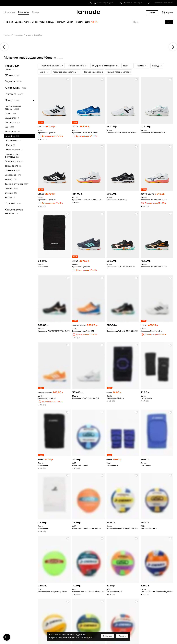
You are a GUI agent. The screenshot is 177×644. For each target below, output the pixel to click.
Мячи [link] (9, 145)
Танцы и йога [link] (11, 166)
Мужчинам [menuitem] (24, 12)
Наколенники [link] (13, 150)
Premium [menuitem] (60, 22)
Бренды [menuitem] (50, 22)
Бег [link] (7, 127)
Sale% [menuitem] (94, 22)
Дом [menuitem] (87, 22)
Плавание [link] (10, 170)
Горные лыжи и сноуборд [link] (12, 155)
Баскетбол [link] (10, 122)
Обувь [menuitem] (27, 22)
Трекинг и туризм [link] (14, 184)
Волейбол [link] (10, 136)
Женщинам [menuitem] (10, 12)
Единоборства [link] (12, 161)
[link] (102, 3)
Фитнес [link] (9, 188)
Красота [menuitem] (79, 22)
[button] (169, 22)
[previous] (4, 47)
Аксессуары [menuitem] (38, 22)
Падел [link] (8, 113)
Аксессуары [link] (12, 88)
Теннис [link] (8, 179)
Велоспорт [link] (10, 131)
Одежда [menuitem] (19, 22)
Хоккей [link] (8, 198)
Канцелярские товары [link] (14, 211)
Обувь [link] (9, 75)
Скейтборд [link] (10, 175)
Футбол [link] (9, 193)
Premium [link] (10, 94)
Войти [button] (152, 13)
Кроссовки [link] (12, 141)
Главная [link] (7, 35)
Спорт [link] (28, 35)
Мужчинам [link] (18, 35)
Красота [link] (10, 203)
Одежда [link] (10, 81)
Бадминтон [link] (11, 118)
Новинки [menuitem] (8, 22)
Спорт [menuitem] (70, 22)
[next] (173, 47)
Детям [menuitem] (35, 12)
